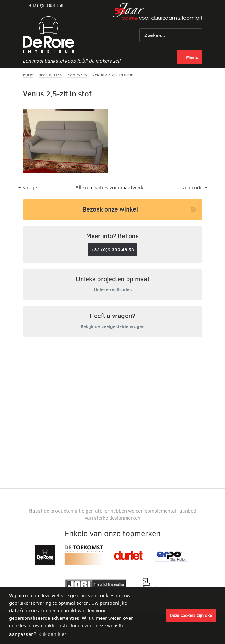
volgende (192, 187)
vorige (30, 187)
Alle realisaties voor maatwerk (109, 187)
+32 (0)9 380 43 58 (46, 6)
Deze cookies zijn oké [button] (191, 615)
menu (192, 57)
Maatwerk (77, 75)
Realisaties (50, 75)
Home (28, 75)
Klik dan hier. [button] (53, 634)
